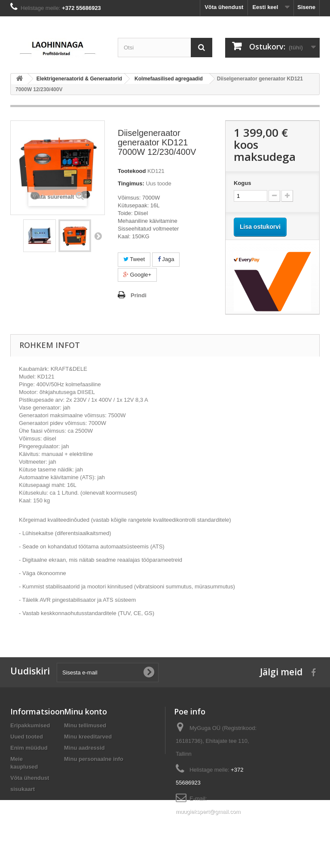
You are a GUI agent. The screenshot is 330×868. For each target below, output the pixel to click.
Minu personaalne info (94, 759)
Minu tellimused (85, 725)
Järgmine (98, 236)
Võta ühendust (224, 7)
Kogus (242, 183)
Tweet (134, 259)
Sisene (306, 7)
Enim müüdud (29, 748)
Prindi (139, 295)
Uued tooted (27, 737)
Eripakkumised (30, 725)
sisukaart (23, 789)
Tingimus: (131, 183)
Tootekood (132, 171)
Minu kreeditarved (88, 737)
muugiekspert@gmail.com (208, 811)
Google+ (137, 275)
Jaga (166, 259)
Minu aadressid (84, 748)
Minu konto (86, 711)
